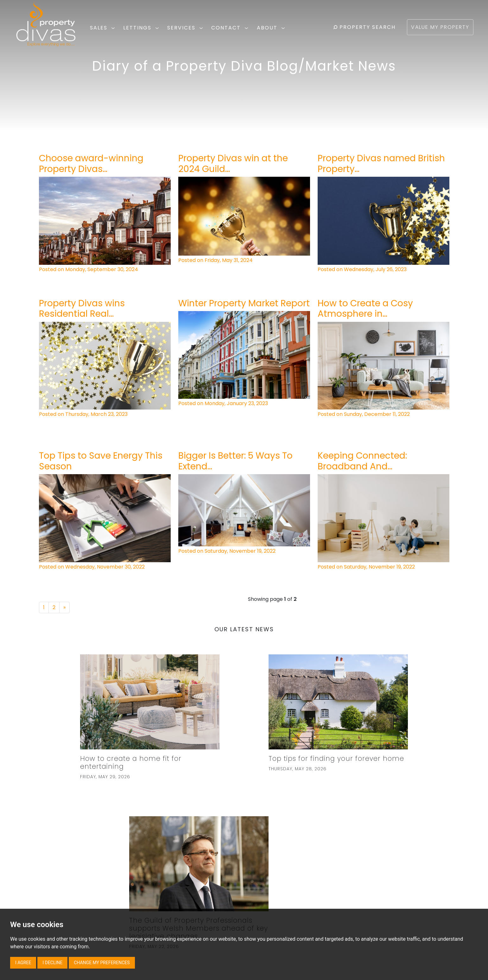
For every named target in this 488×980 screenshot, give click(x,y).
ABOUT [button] (272, 28)
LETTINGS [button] (142, 28)
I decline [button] (52, 963)
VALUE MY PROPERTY (440, 27)
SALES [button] (103, 28)
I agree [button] (23, 963)
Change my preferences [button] (102, 963)
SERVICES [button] (186, 28)
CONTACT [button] (231, 28)
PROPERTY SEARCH (364, 27)
